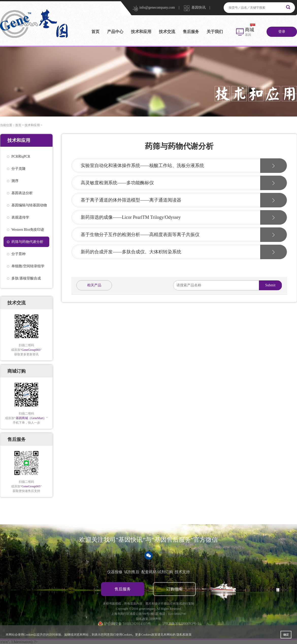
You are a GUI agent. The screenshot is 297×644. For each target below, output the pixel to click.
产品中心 (115, 32)
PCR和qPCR (21, 156)
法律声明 (155, 619)
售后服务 (191, 32)
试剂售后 (132, 572)
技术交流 (167, 32)
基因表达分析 (22, 193)
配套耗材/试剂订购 (157, 572)
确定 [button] (286, 635)
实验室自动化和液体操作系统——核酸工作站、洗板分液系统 (142, 166)
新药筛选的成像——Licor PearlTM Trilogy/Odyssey (131, 217)
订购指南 (174, 589)
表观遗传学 (20, 217)
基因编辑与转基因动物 (29, 205)
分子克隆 (19, 169)
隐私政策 (142, 619)
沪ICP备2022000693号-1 (181, 624)
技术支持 (182, 572)
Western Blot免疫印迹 (28, 230)
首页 (95, 32)
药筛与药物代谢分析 (27, 242)
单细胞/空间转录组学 (28, 266)
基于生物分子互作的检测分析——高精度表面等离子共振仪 (140, 235)
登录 (282, 32)
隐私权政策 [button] (184, 635)
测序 (15, 181)
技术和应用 (141, 32)
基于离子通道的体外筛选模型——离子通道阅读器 (131, 200)
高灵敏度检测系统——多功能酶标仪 (117, 183)
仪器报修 (115, 572)
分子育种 (19, 254)
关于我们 (215, 32)
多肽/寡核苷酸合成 (26, 278)
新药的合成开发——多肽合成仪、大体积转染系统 (131, 252)
